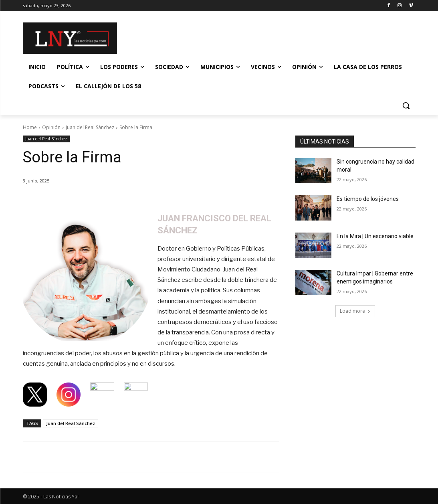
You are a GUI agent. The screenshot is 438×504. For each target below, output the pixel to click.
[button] (406, 105)
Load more (355, 311)
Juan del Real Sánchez (90, 127)
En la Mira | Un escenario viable (375, 236)
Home (30, 127)
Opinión (51, 127)
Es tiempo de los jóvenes (368, 199)
